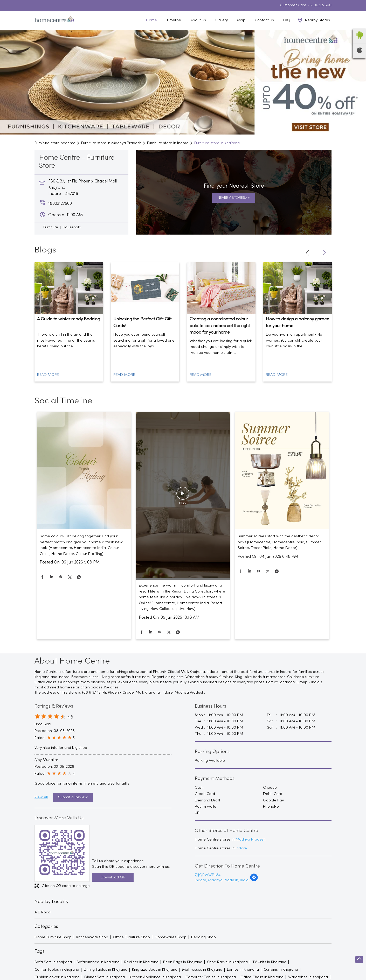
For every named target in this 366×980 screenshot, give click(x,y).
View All (41, 797)
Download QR (113, 877)
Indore (241, 848)
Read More (48, 375)
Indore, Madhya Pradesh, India (222, 880)
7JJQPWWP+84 (208, 875)
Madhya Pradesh (251, 840)
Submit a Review (73, 797)
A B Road (43, 912)
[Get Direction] (254, 880)
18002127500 (321, 5)
